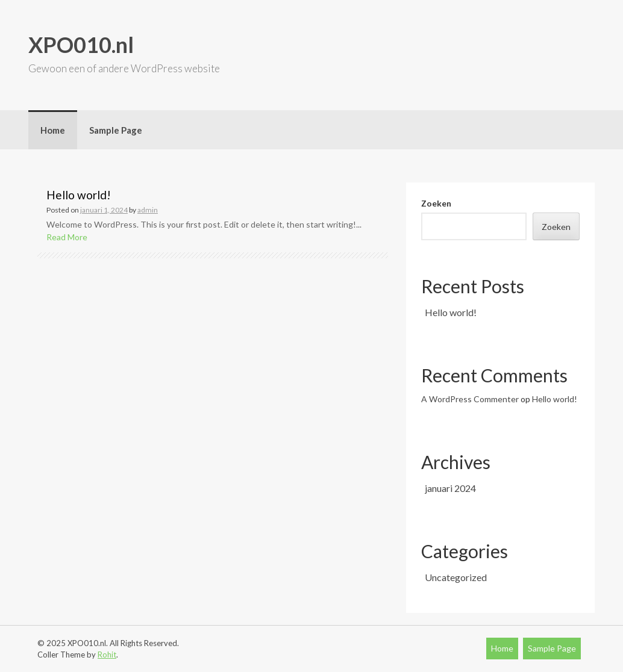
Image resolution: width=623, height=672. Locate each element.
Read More (67, 237)
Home (53, 130)
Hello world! (79, 195)
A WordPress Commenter (470, 399)
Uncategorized (456, 577)
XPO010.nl (81, 45)
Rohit (107, 655)
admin (148, 210)
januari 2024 (450, 488)
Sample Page (116, 130)
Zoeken (436, 203)
